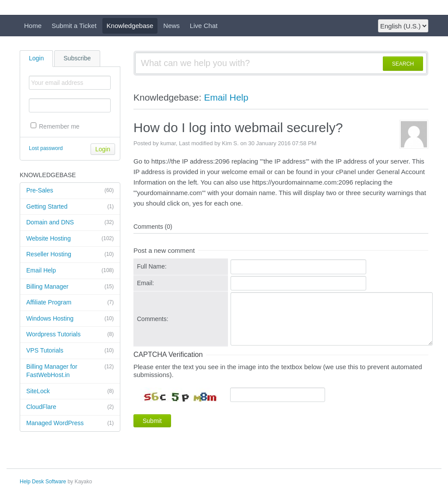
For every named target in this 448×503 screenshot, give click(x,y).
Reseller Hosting (70, 255)
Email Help (70, 271)
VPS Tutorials (70, 351)
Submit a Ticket (74, 26)
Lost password (46, 148)
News (171, 26)
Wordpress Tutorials (70, 335)
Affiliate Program (70, 303)
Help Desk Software (43, 482)
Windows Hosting (70, 319)
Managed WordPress (70, 423)
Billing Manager (70, 287)
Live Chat (204, 26)
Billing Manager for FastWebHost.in (70, 371)
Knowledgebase (130, 26)
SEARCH (403, 64)
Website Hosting (70, 239)
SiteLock (70, 391)
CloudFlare (70, 407)
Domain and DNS (70, 223)
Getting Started (70, 207)
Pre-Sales (70, 191)
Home (33, 26)
